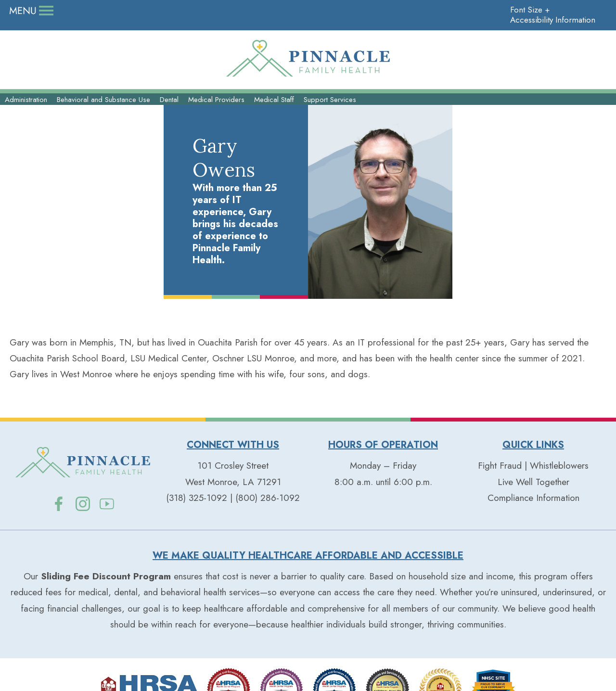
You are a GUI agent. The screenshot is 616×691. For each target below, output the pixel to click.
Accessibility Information (547, 11)
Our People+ (104, 94)
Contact (231, 11)
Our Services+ (308, 94)
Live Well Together (158, 11)
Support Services (330, 115)
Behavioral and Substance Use (103, 115)
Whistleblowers (559, 436)
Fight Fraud (500, 436)
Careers (84, 11)
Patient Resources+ (512, 94)
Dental (169, 115)
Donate (34, 11)
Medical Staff (274, 115)
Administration (26, 115)
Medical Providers (216, 115)
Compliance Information (533, 467)
